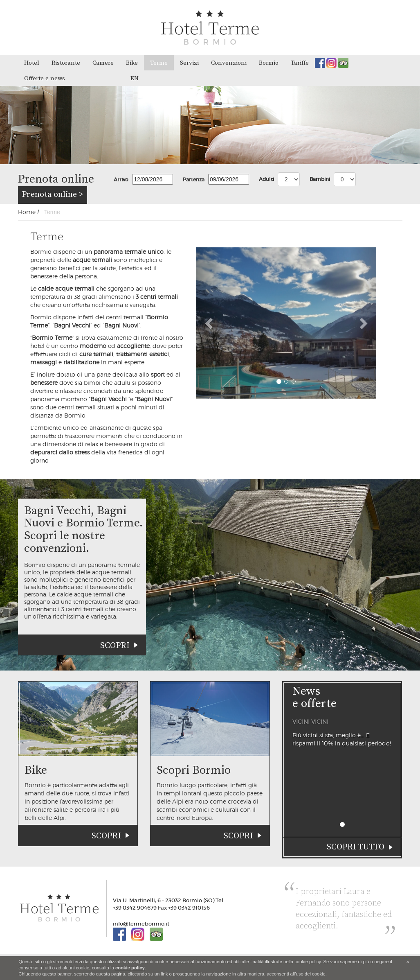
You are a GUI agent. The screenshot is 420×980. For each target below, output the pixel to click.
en (135, 78)
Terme (159, 63)
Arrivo (121, 180)
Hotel (32, 63)
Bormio (269, 63)
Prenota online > (53, 195)
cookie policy (130, 968)
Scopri (115, 646)
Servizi (189, 63)
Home (27, 212)
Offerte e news (45, 78)
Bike (132, 63)
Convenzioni (229, 63)
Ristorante (66, 63)
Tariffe (300, 63)
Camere (103, 63)
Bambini (320, 179)
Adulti (266, 179)
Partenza (194, 180)
